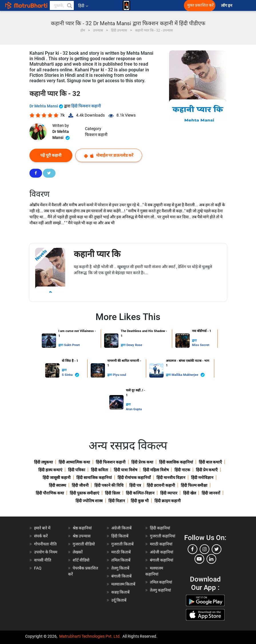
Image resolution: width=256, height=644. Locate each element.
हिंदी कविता (100, 470)
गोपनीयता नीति (45, 544)
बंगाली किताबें (121, 576)
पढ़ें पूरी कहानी (51, 155)
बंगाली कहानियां (162, 560)
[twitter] (217, 549)
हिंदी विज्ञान (117, 501)
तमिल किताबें (121, 560)
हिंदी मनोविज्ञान (202, 478)
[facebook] (193, 549)
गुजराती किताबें (122, 544)
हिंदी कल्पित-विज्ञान (140, 493)
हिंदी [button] (83, 6)
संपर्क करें (41, 536)
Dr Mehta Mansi (47, 106)
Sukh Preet (72, 345)
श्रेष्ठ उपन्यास (82, 536)
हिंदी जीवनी (80, 485)
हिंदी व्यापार (169, 493)
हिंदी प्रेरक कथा (142, 462)
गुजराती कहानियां (163, 536)
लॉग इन (227, 6)
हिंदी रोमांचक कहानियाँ (134, 478)
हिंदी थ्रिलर (113, 493)
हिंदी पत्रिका (77, 470)
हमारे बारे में (42, 528)
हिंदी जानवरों (211, 493)
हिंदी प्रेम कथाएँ (207, 470)
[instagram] (205, 549)
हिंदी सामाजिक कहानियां (94, 478)
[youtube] (199, 559)
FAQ (38, 568)
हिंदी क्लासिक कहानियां (176, 462)
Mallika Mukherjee (188, 375)
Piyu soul (120, 375)
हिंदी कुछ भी (140, 501)
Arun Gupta (134, 409)
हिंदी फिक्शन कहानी (86, 106)
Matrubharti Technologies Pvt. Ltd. (90, 636)
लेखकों (78, 552)
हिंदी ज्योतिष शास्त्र (89, 501)
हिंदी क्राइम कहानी (168, 501)
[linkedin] (211, 559)
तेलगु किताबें (120, 568)
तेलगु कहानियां (160, 590)
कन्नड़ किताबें (120, 592)
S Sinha (71, 375)
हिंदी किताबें (120, 536)
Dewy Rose (134, 345)
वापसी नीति (43, 560)
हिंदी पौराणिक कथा (50, 493)
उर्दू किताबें (119, 600)
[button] (69, 5)
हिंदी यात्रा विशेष (126, 470)
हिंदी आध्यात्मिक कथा (74, 462)
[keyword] (62, 5)
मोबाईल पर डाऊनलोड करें (109, 155)
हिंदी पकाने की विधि (109, 485)
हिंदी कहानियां (160, 528)
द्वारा (61, 345)
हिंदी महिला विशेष (156, 470)
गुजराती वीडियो (84, 544)
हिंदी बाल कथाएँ (210, 462)
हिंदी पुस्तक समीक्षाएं (85, 493)
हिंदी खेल (189, 493)
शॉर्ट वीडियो (81, 560)
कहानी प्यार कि (97, 254)
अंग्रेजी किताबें (121, 528)
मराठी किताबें (121, 552)
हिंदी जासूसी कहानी (57, 478)
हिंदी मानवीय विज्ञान (171, 478)
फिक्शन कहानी (96, 135)
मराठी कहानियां (161, 544)
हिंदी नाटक (182, 470)
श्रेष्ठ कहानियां (82, 528)
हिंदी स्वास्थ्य (57, 485)
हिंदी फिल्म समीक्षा (194, 485)
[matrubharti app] (126, 5)
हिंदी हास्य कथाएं (50, 470)
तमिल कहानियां (161, 582)
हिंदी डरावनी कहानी (161, 485)
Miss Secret (201, 345)
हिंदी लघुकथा (43, 462)
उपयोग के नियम (46, 552)
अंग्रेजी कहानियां (162, 552)
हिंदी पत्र (135, 485)
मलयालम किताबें (123, 584)
